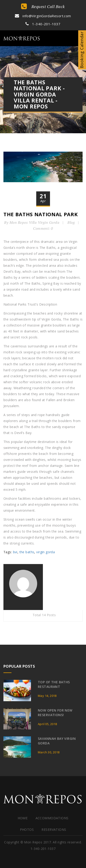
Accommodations (52, 818)
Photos (27, 830)
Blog (71, 222)
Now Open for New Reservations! (55, 713)
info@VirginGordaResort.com (43, 16)
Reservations (54, 830)
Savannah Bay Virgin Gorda (57, 741)
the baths (27, 552)
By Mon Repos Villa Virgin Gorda (32, 222)
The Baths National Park (41, 214)
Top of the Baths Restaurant (54, 684)
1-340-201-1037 (43, 24)
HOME (23, 818)
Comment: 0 (43, 228)
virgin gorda (46, 552)
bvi (15, 552)
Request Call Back (43, 6)
